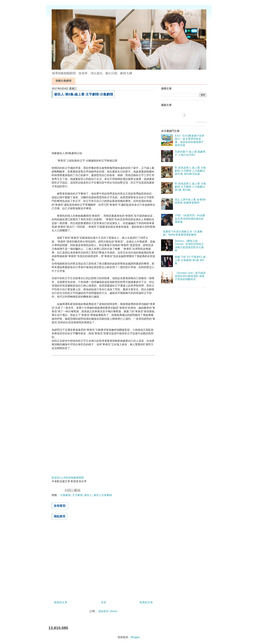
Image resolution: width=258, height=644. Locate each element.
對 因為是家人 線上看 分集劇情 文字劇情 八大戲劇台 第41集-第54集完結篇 (190, 171)
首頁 (103, 602)
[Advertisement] (103, 125)
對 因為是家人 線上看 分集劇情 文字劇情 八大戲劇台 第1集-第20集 (190, 187)
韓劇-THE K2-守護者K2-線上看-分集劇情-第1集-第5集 (190, 260)
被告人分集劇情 (103, 495)
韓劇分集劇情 (64, 81)
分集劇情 (65, 495)
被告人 (88, 495)
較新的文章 (61, 602)
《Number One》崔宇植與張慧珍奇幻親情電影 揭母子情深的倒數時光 (190, 276)
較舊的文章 (146, 602)
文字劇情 (77, 495)
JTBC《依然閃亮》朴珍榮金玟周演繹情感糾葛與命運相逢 (190, 219)
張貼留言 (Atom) (108, 611)
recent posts (201, 122)
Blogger (135, 637)
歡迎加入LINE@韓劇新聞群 (68, 478)
